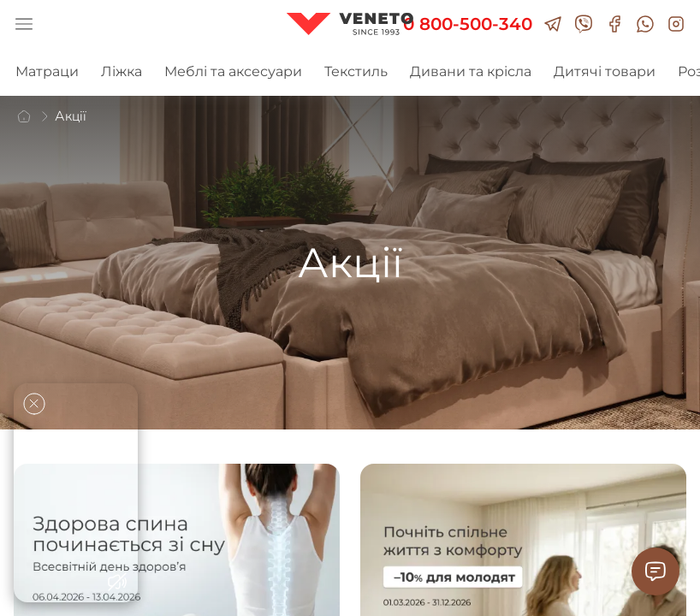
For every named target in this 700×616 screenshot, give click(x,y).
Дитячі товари (605, 71)
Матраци (47, 71)
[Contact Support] (656, 572)
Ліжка (122, 71)
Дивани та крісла (471, 71)
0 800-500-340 (468, 24)
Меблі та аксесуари (233, 71)
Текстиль (356, 71)
